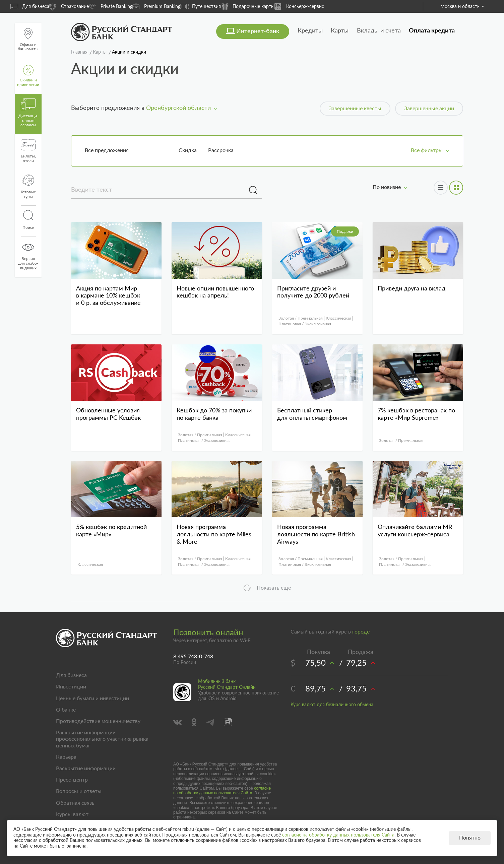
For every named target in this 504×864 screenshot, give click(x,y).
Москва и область (462, 7)
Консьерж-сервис (299, 6)
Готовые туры (28, 187)
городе (361, 632)
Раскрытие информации (86, 769)
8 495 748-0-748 (193, 657)
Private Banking (111, 6)
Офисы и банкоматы (28, 40)
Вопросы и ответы (79, 791)
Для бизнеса (30, 6)
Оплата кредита (432, 31)
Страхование (69, 6)
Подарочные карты (248, 6)
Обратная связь (75, 803)
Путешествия (201, 6)
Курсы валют (72, 814)
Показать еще (274, 588)
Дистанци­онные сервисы (28, 113)
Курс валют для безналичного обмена (332, 705)
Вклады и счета (379, 31)
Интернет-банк (258, 31)
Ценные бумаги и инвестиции (92, 699)
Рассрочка (221, 150)
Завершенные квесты (355, 109)
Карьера (66, 757)
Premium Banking (156, 6)
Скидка (188, 150)
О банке (66, 710)
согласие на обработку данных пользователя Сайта (222, 791)
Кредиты (310, 31)
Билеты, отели (28, 151)
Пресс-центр (72, 780)
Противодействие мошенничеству (98, 721)
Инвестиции (71, 687)
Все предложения (107, 150)
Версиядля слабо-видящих (28, 256)
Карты (340, 31)
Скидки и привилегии (28, 76)
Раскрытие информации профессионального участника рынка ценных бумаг (102, 739)
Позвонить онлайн (208, 633)
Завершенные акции (429, 109)
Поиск (28, 220)
